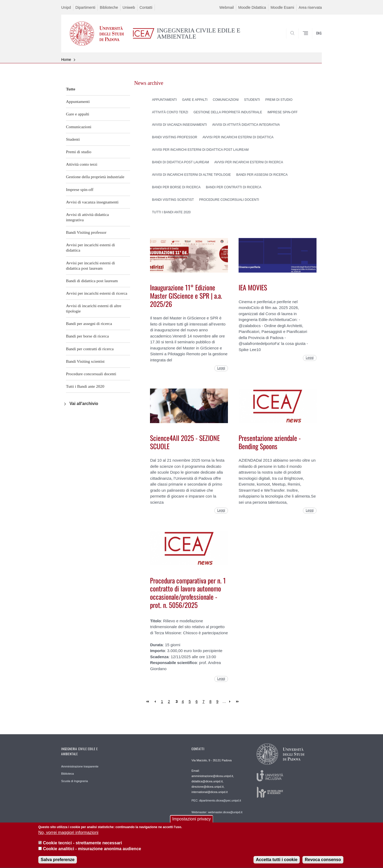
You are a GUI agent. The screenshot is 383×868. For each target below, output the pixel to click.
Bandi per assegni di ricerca (89, 324)
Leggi (221, 368)
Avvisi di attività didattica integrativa (87, 217)
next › (231, 702)
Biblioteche (109, 7)
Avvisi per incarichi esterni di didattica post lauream (90, 266)
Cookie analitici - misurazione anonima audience (92, 851)
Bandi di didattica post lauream (92, 281)
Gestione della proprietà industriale (95, 177)
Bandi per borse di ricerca (87, 336)
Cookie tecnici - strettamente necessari (82, 845)
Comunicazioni (79, 127)
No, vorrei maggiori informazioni (68, 835)
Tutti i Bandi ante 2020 (85, 386)
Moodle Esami (282, 7)
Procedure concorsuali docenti (91, 374)
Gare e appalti (78, 114)
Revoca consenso (323, 862)
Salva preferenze (58, 862)
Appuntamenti (78, 101)
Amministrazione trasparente (80, 766)
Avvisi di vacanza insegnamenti (92, 202)
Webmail (227, 7)
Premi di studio (79, 152)
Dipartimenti (86, 7)
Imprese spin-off (80, 189)
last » (238, 702)
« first (148, 702)
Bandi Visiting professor (86, 232)
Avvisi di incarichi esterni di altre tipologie (94, 308)
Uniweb (129, 7)
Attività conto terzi (82, 164)
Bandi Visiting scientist (85, 361)
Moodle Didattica (252, 7)
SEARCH (313, 40)
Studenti (73, 139)
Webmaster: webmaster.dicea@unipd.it (217, 812)
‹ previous (155, 702)
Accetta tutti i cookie (277, 862)
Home (66, 60)
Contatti (146, 7)
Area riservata (310, 7)
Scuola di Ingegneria (74, 781)
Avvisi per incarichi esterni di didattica (90, 247)
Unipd (66, 7)
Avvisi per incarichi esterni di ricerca (97, 293)
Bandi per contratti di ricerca (90, 349)
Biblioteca (68, 774)
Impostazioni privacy (192, 821)
